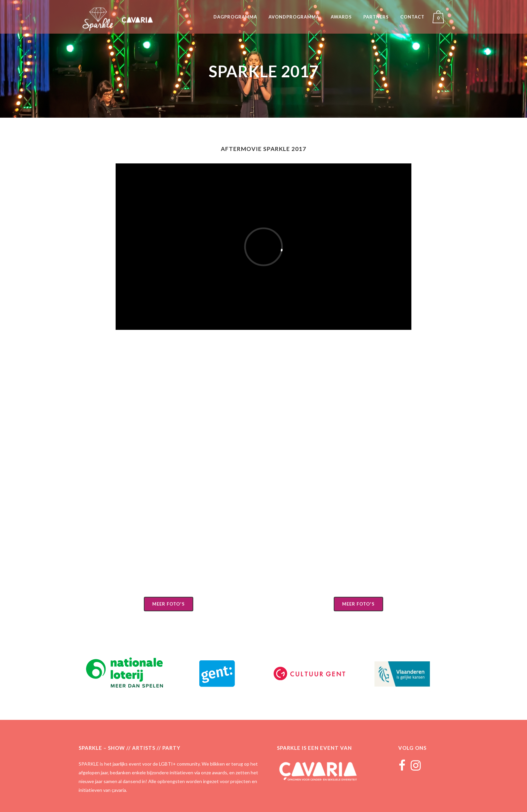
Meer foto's (169, 604)
